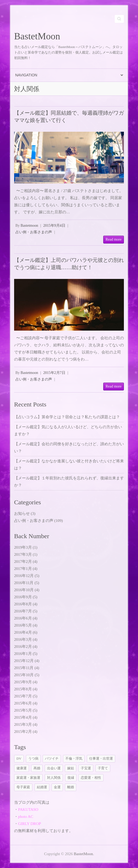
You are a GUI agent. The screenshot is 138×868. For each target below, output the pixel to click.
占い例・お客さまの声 (34, 232)
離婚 (71, 787)
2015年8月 (23, 689)
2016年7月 (23, 611)
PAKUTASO (28, 809)
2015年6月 (23, 703)
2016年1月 (23, 654)
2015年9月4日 (54, 226)
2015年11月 (24, 668)
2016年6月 (23, 618)
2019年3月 (23, 547)
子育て (103, 768)
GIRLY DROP (30, 824)
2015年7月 (23, 696)
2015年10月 (24, 675)
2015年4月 (23, 717)
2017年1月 (23, 569)
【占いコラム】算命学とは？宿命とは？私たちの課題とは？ (67, 417)
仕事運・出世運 (101, 758)
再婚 (37, 768)
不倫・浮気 (74, 758)
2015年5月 (23, 710)
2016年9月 (23, 597)
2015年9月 (23, 682)
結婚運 (42, 787)
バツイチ (52, 758)
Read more (114, 239)
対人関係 (54, 778)
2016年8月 (23, 604)
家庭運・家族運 (28, 778)
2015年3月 (23, 724)
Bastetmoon (29, 226)
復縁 (71, 778)
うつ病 (33, 758)
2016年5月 (23, 625)
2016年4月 (23, 632)
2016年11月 (24, 583)
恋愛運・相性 (91, 778)
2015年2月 (23, 732)
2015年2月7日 (54, 373)
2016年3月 (23, 639)
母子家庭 (23, 787)
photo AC (26, 817)
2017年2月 (23, 562)
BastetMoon (37, 36)
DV (19, 758)
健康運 (22, 768)
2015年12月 (24, 661)
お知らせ (22, 514)
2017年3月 (23, 554)
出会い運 (54, 768)
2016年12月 (24, 576)
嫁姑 (71, 768)
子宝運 (86, 768)
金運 (57, 787)
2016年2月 (23, 647)
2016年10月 (24, 590)
